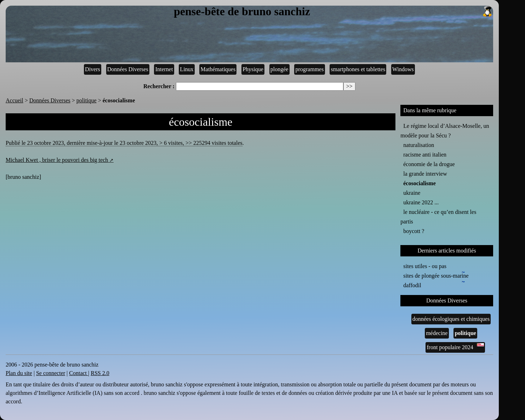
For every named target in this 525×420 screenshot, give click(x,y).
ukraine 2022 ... (421, 202)
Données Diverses (128, 69)
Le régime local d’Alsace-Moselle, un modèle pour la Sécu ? (445, 131)
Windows (403, 69)
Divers (93, 69)
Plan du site (19, 373)
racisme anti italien (425, 155)
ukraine (412, 193)
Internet (164, 69)
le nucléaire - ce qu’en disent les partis (438, 217)
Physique (253, 69)
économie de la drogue (429, 164)
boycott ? (414, 231)
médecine (437, 333)
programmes (309, 69)
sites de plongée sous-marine (436, 275)
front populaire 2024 (455, 347)
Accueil (15, 100)
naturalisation (419, 145)
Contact (79, 373)
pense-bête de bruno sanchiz (333, 12)
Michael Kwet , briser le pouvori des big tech (57, 160)
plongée (279, 69)
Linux (187, 69)
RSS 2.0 (100, 373)
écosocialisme (420, 183)
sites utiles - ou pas (425, 266)
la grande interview (425, 174)
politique (87, 100)
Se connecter (51, 373)
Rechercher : (159, 86)
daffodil (413, 285)
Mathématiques (218, 69)
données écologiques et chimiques (451, 319)
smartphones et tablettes (358, 69)
